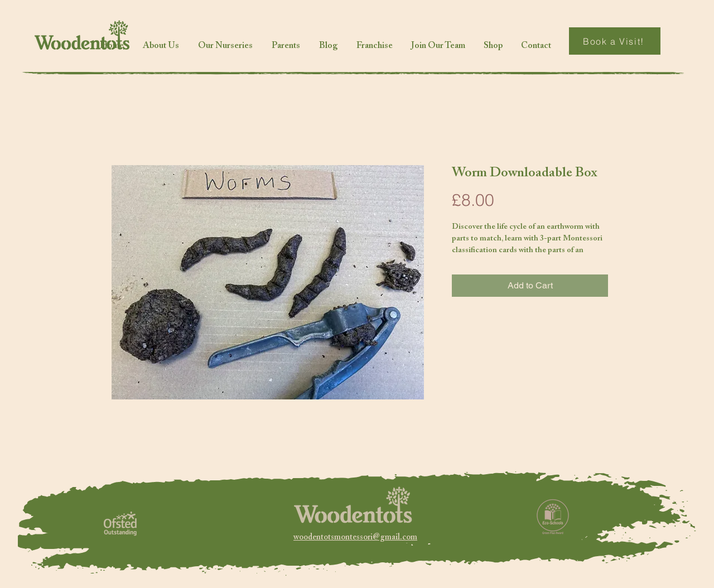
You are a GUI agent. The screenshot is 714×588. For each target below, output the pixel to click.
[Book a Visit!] (615, 41)
